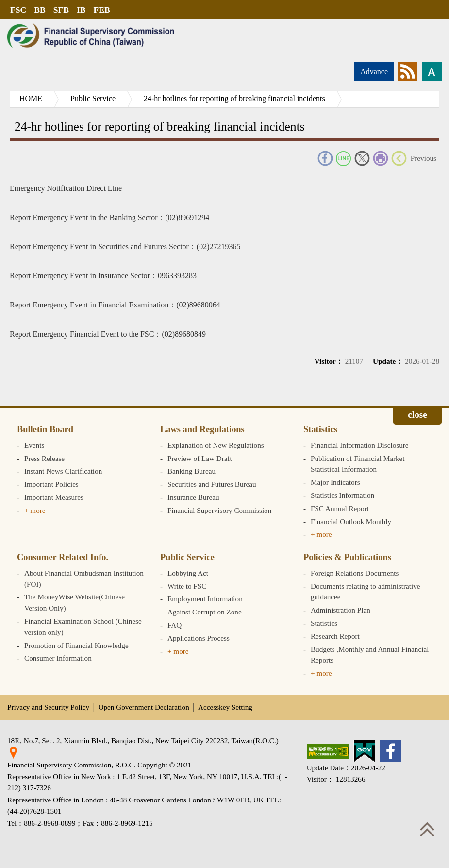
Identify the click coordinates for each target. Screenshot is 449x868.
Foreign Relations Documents (355, 573)
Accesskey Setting (225, 707)
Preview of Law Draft (200, 458)
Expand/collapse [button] (417, 416)
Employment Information (205, 599)
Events (34, 445)
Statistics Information (342, 495)
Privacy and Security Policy (48, 707)
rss (408, 71)
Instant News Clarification (63, 471)
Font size (432, 71)
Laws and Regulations (202, 429)
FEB (102, 10)
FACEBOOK (325, 158)
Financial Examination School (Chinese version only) (83, 627)
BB (40, 10)
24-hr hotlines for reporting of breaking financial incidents (234, 98)
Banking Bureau (191, 471)
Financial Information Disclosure (360, 445)
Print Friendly (381, 158)
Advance (374, 72)
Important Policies (51, 484)
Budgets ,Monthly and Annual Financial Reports (370, 655)
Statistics (321, 429)
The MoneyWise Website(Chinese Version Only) (75, 602)
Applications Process (199, 638)
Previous (424, 158)
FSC (18, 10)
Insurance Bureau (193, 497)
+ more (35, 510)
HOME (31, 98)
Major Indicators (335, 482)
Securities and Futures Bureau (212, 484)
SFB (61, 10)
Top (427, 829)
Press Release (44, 458)
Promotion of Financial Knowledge (76, 645)
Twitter (362, 158)
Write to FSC (187, 586)
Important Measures (54, 497)
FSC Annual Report (340, 508)
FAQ (175, 625)
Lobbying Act (188, 573)
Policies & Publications (347, 557)
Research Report (335, 636)
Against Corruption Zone (205, 612)
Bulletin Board (45, 429)
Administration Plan (341, 610)
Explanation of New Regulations (216, 445)
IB (81, 10)
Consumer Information (58, 658)
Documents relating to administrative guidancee (366, 592)
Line (344, 158)
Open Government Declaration (144, 707)
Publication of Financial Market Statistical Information (358, 464)
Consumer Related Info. (63, 557)
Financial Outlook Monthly (351, 521)
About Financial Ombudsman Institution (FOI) (84, 579)
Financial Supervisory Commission (219, 510)
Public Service (93, 98)
